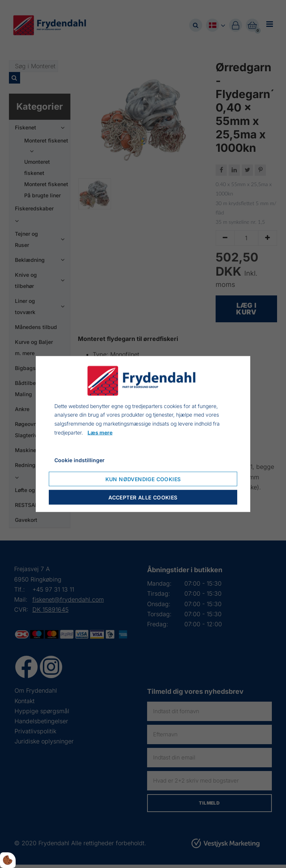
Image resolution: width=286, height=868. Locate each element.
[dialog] (143, 434)
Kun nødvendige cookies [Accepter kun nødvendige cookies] (143, 479)
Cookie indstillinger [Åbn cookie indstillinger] (80, 460)
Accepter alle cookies (143, 497)
